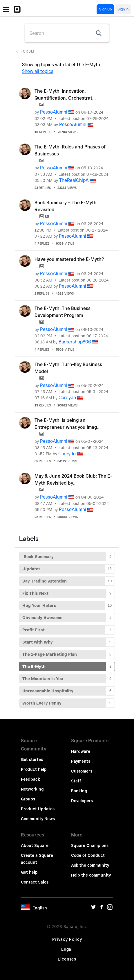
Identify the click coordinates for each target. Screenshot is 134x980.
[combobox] (67, 33)
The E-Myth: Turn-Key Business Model (68, 368)
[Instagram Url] (110, 909)
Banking (79, 791)
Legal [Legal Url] (67, 949)
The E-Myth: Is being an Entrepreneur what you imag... (68, 424)
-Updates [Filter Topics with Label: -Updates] (31, 569)
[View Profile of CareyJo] (67, 398)
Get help (29, 872)
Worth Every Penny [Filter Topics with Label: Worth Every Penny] (42, 703)
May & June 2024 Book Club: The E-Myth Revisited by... (73, 480)
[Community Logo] (19, 9)
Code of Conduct (88, 855)
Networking (32, 789)
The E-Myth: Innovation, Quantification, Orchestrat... (65, 95)
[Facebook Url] (102, 909)
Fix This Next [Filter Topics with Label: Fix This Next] (35, 593)
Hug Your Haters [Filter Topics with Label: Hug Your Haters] (39, 605)
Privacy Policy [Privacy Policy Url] (67, 939)
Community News (38, 819)
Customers (82, 771)
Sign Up (105, 9)
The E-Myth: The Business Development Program (63, 312)
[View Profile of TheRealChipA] (74, 180)
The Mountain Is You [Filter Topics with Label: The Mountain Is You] (43, 679)
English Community (93, 9)
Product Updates (38, 809)
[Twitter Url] (93, 909)
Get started (32, 759)
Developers (82, 801)
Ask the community (90, 865)
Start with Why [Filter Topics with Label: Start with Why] (38, 642)
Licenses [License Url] (67, 959)
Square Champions (90, 845)
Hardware (81, 751)
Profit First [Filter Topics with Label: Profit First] (33, 630)
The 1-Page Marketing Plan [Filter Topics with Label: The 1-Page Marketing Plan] (50, 654)
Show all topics (38, 71)
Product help (34, 769)
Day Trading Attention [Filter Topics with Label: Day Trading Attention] (45, 581)
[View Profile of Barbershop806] (75, 342)
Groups (28, 799)
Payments (81, 761)
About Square (35, 845)
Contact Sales (35, 882)
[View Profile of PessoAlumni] (54, 112)
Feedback (30, 779)
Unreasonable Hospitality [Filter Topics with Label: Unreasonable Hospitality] (48, 691)
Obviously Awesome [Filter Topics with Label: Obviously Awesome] (42, 618)
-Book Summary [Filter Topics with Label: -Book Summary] (38, 557)
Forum (27, 51)
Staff (76, 781)
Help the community (91, 875)
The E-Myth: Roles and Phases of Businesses (70, 150)
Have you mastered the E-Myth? (69, 259)
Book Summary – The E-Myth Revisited (66, 206)
